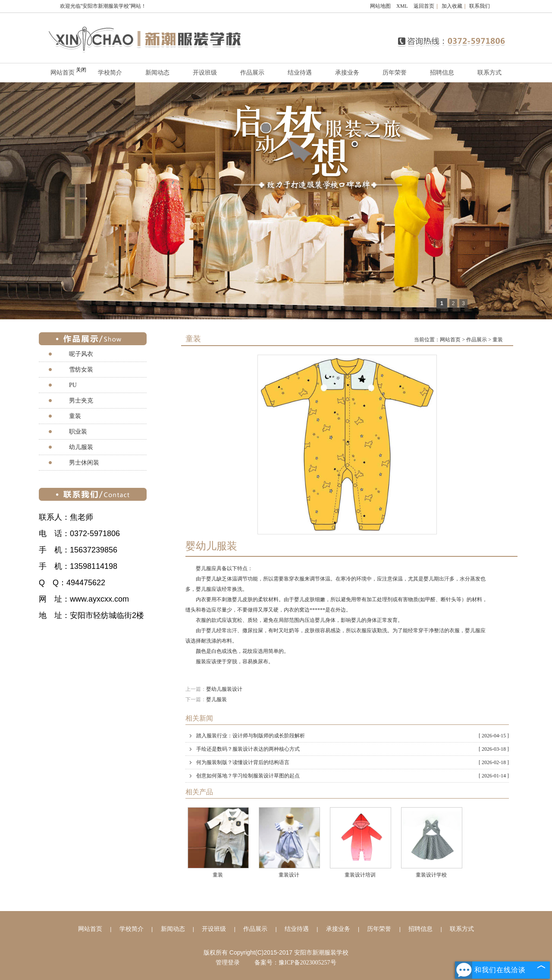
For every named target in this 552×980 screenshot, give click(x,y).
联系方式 (489, 73)
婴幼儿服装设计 (224, 689)
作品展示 (252, 73)
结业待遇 (300, 73)
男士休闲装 (84, 463)
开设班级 (205, 73)
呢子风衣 (81, 354)
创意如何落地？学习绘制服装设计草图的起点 (353, 776)
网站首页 (450, 340)
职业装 (78, 432)
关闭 (81, 70)
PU (73, 385)
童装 (498, 340)
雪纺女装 (81, 370)
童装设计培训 (360, 875)
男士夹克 (81, 401)
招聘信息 (442, 73)
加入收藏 (452, 6)
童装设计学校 (431, 875)
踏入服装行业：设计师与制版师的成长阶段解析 (353, 736)
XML (402, 6)
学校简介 (110, 73)
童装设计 (289, 875)
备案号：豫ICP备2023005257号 (295, 963)
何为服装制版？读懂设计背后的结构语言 (353, 762)
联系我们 (480, 6)
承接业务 (347, 73)
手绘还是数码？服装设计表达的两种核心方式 (353, 749)
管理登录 (228, 963)
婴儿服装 (216, 699)
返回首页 (424, 6)
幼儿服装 (81, 447)
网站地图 (380, 6)
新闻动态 (157, 73)
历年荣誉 (395, 73)
